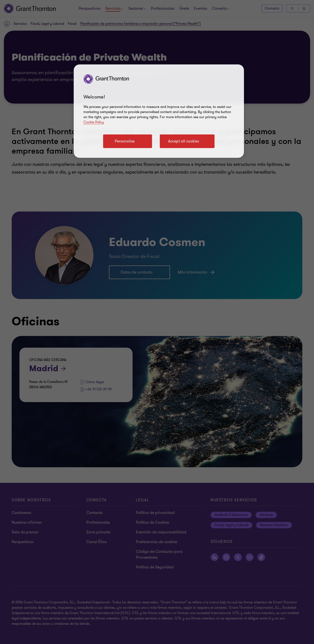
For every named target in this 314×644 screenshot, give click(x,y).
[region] (159, 111)
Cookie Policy (94, 122)
